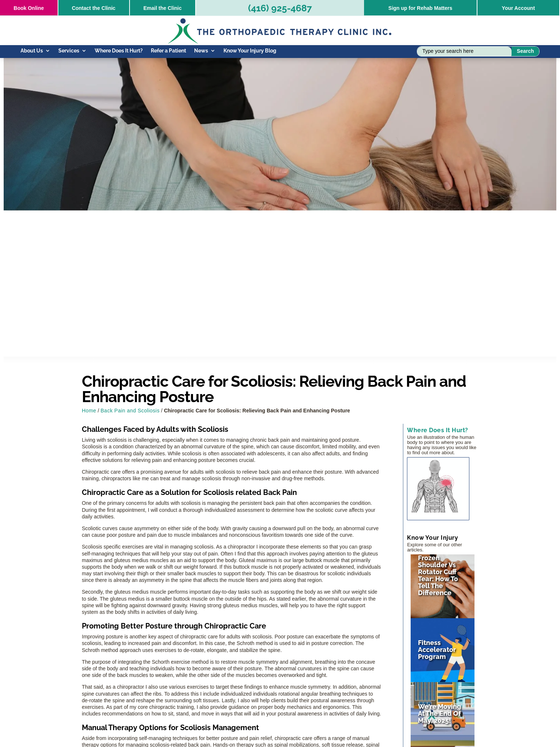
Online (29, 8)
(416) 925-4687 (280, 8)
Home (89, 411)
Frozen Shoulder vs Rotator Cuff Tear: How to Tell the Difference (438, 575)
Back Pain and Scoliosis (130, 411)
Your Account (518, 8)
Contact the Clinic (94, 8)
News (201, 51)
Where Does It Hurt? (119, 51)
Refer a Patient (168, 51)
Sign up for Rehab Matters (420, 8)
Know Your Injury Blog (250, 51)
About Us (32, 51)
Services (69, 51)
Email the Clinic (163, 8)
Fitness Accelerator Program (437, 650)
